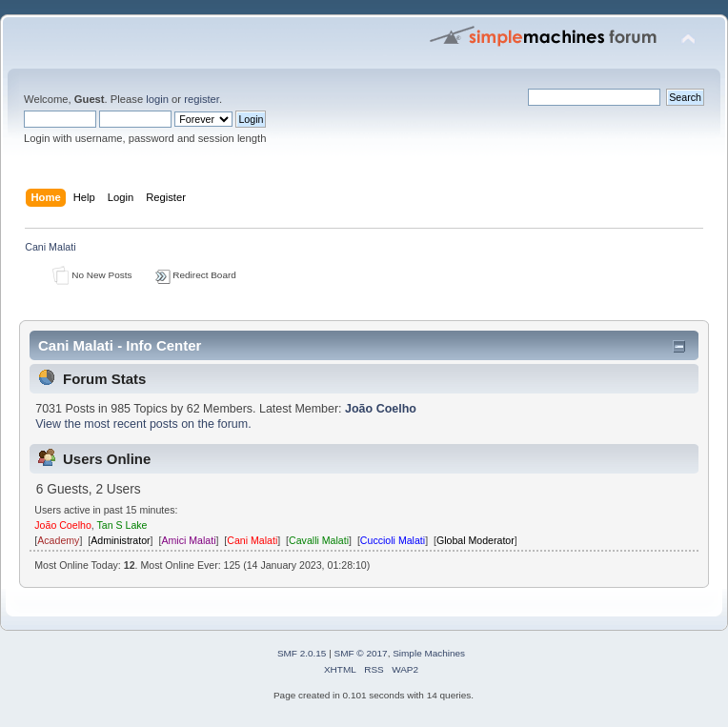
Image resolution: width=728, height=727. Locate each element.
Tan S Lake (122, 525)
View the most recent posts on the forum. (143, 424)
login (157, 99)
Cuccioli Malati (393, 540)
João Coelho (381, 409)
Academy (58, 540)
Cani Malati (252, 540)
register (202, 99)
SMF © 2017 (361, 653)
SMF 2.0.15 (302, 653)
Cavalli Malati (319, 540)
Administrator (120, 540)
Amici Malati (188, 540)
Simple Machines (429, 653)
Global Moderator (475, 540)
